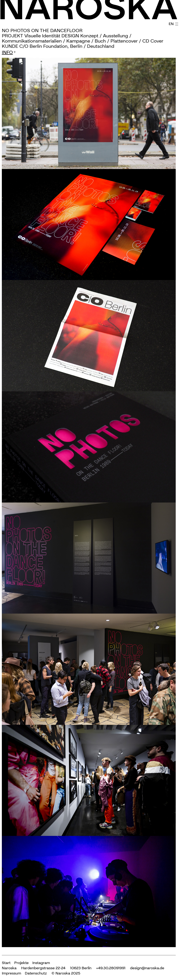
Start (6, 963)
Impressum (11, 973)
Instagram (41, 963)
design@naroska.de (147, 968)
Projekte (21, 963)
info (7, 52)
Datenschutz (36, 973)
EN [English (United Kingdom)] (171, 24)
